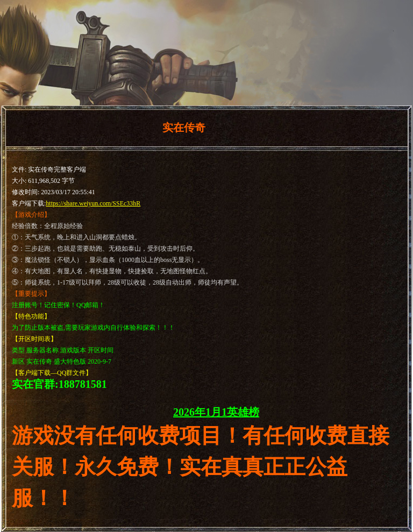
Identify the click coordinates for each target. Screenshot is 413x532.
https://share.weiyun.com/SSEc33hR (93, 203)
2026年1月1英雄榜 (216, 412)
